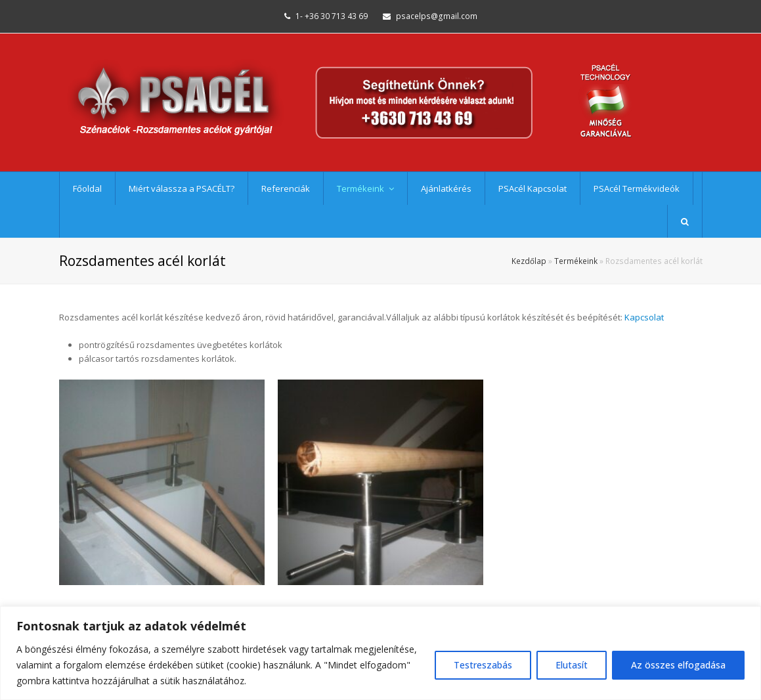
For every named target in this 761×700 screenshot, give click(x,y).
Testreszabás (483, 665)
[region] (380, 653)
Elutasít (572, 665)
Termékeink (576, 261)
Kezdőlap (529, 261)
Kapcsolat (644, 317)
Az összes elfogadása (678, 665)
